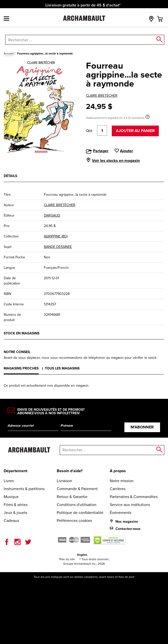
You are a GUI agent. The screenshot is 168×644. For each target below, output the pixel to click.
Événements (121, 513)
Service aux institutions (130, 505)
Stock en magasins (22, 333)
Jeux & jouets (15, 513)
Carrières (118, 489)
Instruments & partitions (24, 489)
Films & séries (16, 505)
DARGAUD (52, 215)
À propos (118, 471)
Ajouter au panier (135, 131)
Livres (9, 481)
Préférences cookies (74, 521)
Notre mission (122, 481)
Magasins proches (21, 368)
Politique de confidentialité (80, 513)
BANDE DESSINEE (58, 247)
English (82, 555)
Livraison (64, 481)
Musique (11, 497)
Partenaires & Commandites (134, 497)
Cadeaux (11, 521)
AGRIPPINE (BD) (56, 236)
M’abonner (142, 427)
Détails (10, 176)
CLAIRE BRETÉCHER (102, 96)
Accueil (9, 53)
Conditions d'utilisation (77, 505)
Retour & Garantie (72, 497)
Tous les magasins (62, 368)
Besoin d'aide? (70, 471)
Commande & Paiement (77, 489)
